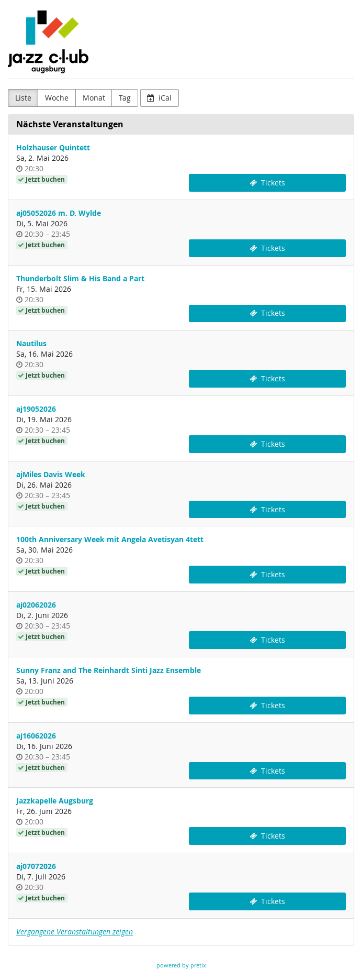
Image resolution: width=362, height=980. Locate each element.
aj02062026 (36, 605)
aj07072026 (36, 866)
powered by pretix (181, 965)
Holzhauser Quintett (53, 147)
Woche (57, 98)
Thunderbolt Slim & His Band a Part (80, 278)
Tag (125, 98)
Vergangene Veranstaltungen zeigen (75, 932)
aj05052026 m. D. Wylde (59, 213)
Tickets (267, 183)
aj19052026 (36, 409)
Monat (94, 98)
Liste (23, 98)
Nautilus (31, 343)
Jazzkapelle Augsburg (55, 801)
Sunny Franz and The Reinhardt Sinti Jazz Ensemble (109, 670)
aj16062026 (36, 736)
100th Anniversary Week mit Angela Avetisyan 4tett (110, 539)
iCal (159, 98)
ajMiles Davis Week (51, 474)
